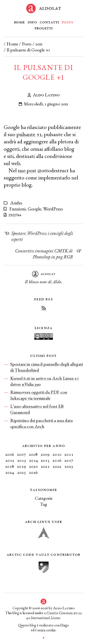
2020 (33, 466)
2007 (21, 454)
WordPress (53, 209)
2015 (45, 460)
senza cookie (47, 630)
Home (19, 22)
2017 (69, 460)
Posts (67, 22)
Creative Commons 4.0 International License (54, 615)
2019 (21, 466)
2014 (33, 460)
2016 (57, 460)
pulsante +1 (29, 134)
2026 (33, 472)
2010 (57, 454)
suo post (27, 170)
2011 (39, 44)
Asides (16, 203)
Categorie (44, 498)
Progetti (44, 28)
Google (34, 209)
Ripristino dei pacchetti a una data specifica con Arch (41, 423)
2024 (10, 472)
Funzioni (17, 209)
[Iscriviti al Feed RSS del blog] (44, 309)
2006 (10, 454)
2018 (10, 466)
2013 (22, 460)
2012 (10, 460)
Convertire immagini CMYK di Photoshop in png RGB (44, 254)
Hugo (65, 625)
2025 (22, 472)
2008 (33, 454)
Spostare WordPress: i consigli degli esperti (42, 236)
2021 (45, 466)
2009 (45, 454)
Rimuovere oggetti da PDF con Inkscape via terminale (39, 395)
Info (32, 22)
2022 (57, 466)
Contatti (49, 22)
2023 (69, 466)
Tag (44, 504)
